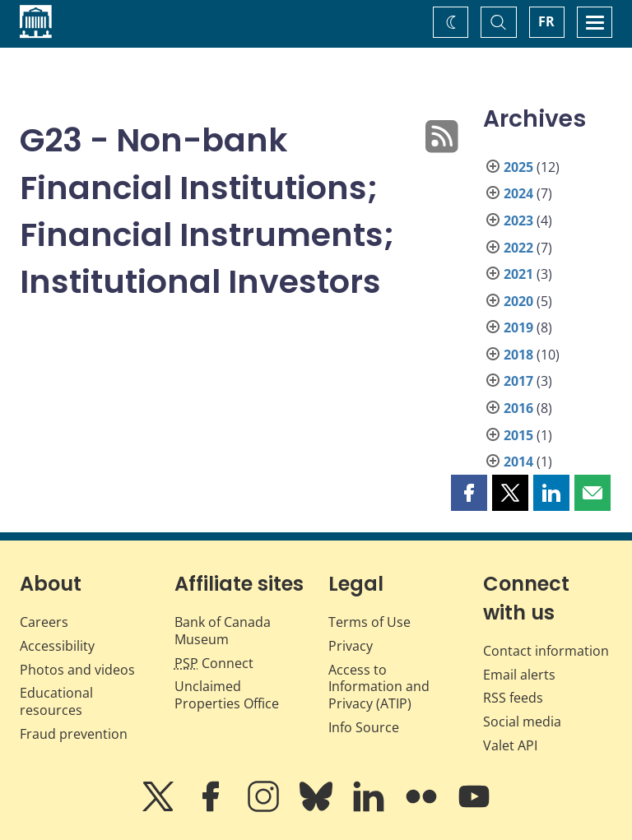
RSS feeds (513, 698)
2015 (518, 435)
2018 (518, 355)
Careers (44, 622)
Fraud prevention (74, 734)
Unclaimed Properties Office (227, 695)
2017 (518, 381)
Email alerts (519, 675)
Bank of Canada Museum (223, 631)
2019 (518, 327)
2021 (518, 274)
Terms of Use (369, 622)
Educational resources (56, 701)
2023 (518, 220)
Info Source (364, 727)
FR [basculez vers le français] (546, 21)
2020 (518, 301)
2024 (518, 193)
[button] (469, 493)
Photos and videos (77, 670)
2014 (518, 462)
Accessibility (57, 646)
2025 (518, 167)
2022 (518, 248)
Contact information (546, 651)
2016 (518, 408)
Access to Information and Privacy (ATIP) (379, 687)
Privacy (351, 646)
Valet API (510, 745)
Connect (214, 663)
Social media (522, 722)
